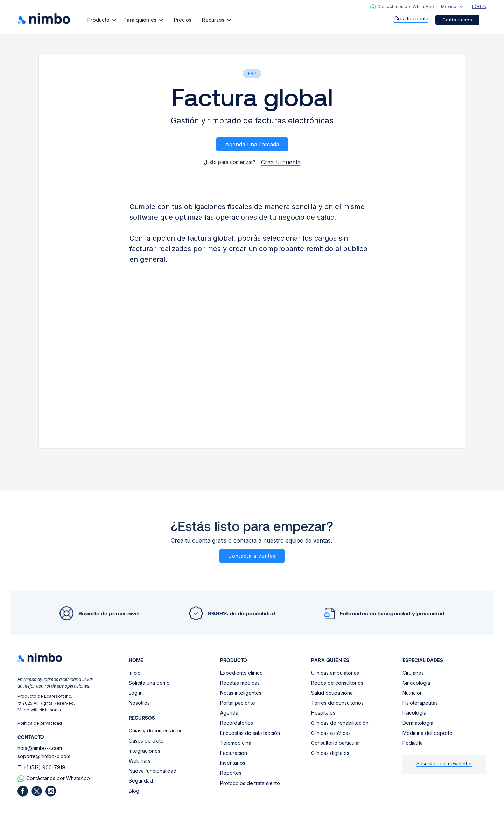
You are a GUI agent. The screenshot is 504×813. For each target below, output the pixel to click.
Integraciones (145, 751)
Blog (134, 791)
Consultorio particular (336, 743)
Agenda (229, 713)
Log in (136, 693)
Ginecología (416, 683)
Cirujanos (413, 673)
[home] (44, 19)
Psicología (414, 713)
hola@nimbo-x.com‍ (40, 748)
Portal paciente (238, 703)
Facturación (234, 753)
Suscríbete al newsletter (444, 763)
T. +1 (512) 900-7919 (41, 767)
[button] (452, 7)
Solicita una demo (149, 683)
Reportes (231, 773)
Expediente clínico (241, 673)
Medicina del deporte (428, 733)
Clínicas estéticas (331, 733)
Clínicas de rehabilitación (340, 723)
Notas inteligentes (241, 693)
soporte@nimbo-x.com (44, 756)
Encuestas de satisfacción (250, 733)
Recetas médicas (240, 683)
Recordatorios (237, 723)
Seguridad (141, 781)
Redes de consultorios (337, 683)
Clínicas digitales (330, 753)
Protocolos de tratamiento (250, 783)
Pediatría (413, 743)
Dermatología (418, 723)
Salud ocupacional (332, 693)
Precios (183, 20)
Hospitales (323, 713)
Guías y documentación (156, 731)
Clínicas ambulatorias (335, 673)
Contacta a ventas (252, 556)
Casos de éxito (146, 741)
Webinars (140, 761)
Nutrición (413, 693)
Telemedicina (236, 743)
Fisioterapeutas (420, 703)
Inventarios (233, 763)
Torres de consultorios (337, 703)
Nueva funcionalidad (153, 771)
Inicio (135, 673)
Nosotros (139, 703)
